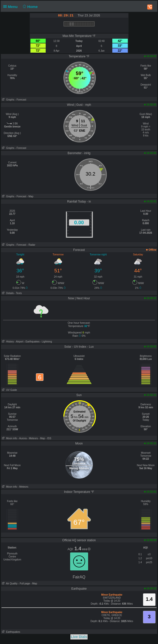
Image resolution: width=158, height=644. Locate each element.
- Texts (18, 293)
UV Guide (9, 390)
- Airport (19, 342)
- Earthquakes (32, 342)
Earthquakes (11, 632)
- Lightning (46, 342)
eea (86, 549)
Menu (11, 7)
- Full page (24, 584)
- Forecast (21, 100)
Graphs (8, 100)
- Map (30, 196)
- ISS (48, 438)
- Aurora (22, 438)
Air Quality (9, 584)
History (7, 342)
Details (7, 293)
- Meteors (33, 438)
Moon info (9, 438)
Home (30, 7)
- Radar (31, 245)
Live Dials (79, 637)
